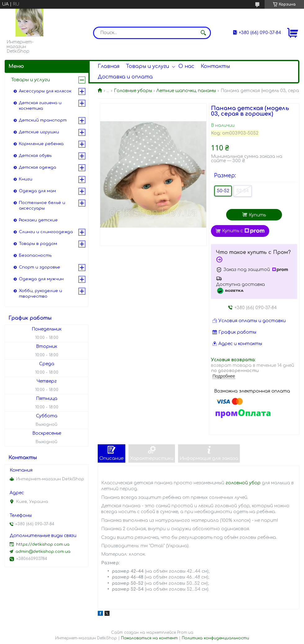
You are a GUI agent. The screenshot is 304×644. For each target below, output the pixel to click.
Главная (109, 66)
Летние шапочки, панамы (186, 91)
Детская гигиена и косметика (40, 106)
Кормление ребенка (41, 144)
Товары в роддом (38, 244)
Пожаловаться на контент (149, 638)
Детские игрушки (39, 132)
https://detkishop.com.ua (43, 544)
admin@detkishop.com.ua (43, 552)
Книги (26, 179)
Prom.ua (185, 633)
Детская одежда (38, 167)
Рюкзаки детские (38, 220)
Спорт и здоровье (40, 267)
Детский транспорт (43, 120)
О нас (186, 66)
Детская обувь (35, 156)
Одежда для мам (37, 191)
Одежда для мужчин (41, 279)
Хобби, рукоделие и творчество (40, 294)
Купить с (243, 231)
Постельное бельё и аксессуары (42, 206)
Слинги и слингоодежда (46, 232)
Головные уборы (133, 91)
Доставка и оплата (125, 77)
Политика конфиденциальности (215, 638)
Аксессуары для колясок (45, 91)
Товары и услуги (148, 66)
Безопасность (35, 255)
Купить (257, 215)
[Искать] (203, 33)
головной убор (243, 483)
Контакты (215, 66)
